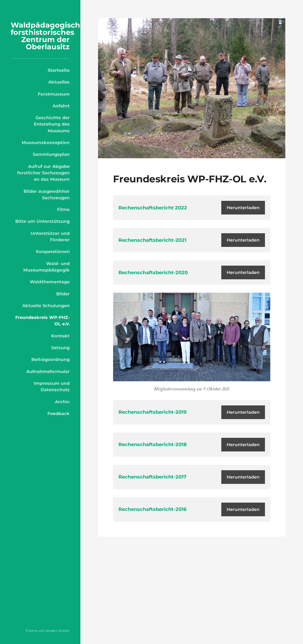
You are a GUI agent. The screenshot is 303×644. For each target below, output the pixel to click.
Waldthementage (50, 282)
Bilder (63, 294)
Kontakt (60, 336)
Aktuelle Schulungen (46, 306)
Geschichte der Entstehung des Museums (52, 124)
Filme (63, 209)
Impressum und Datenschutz (52, 386)
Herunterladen (243, 208)
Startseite (59, 70)
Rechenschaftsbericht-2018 (153, 445)
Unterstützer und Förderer (50, 236)
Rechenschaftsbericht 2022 (153, 208)
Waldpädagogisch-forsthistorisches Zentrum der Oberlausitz (47, 36)
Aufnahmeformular (48, 371)
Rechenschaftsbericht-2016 (152, 509)
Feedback (59, 413)
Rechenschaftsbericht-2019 (152, 412)
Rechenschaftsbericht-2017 (152, 477)
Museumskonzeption (46, 142)
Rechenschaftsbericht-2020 (153, 273)
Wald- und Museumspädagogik (46, 267)
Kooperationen (53, 251)
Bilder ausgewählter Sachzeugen (47, 194)
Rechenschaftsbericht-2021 (152, 240)
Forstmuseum (54, 94)
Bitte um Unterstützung (42, 221)
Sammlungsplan (51, 154)
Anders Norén (58, 631)
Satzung (60, 348)
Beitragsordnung (50, 359)
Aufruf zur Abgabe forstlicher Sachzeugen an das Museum (43, 173)
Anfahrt (61, 106)
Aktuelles (59, 82)
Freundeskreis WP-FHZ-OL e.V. (42, 321)
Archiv (62, 402)
